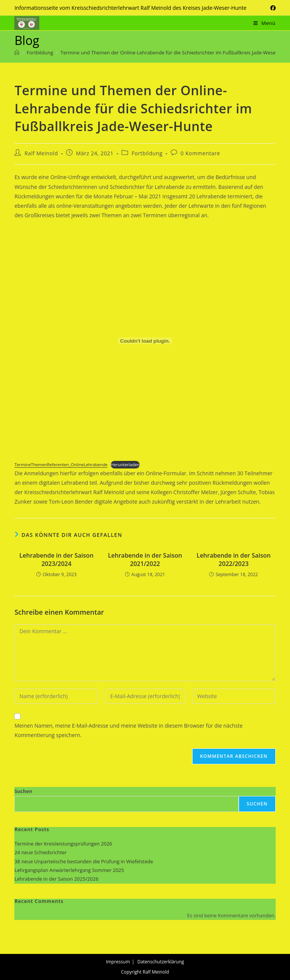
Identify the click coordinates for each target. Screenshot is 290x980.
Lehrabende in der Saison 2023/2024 (56, 560)
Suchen (23, 791)
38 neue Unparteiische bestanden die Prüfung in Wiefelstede (84, 861)
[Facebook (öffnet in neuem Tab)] (272, 8)
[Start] (17, 53)
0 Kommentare (200, 153)
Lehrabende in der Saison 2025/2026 (56, 879)
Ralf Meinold (41, 153)
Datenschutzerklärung (161, 962)
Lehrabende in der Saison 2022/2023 (233, 560)
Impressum (118, 962)
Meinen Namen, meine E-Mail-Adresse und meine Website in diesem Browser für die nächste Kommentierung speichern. (128, 730)
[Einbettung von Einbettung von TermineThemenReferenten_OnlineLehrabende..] (145, 341)
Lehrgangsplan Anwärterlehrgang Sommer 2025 (69, 870)
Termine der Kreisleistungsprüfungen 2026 (63, 844)
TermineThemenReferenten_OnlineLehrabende (61, 464)
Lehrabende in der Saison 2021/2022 (145, 560)
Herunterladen (125, 464)
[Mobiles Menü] (265, 23)
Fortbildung (147, 153)
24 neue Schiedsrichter (40, 852)
